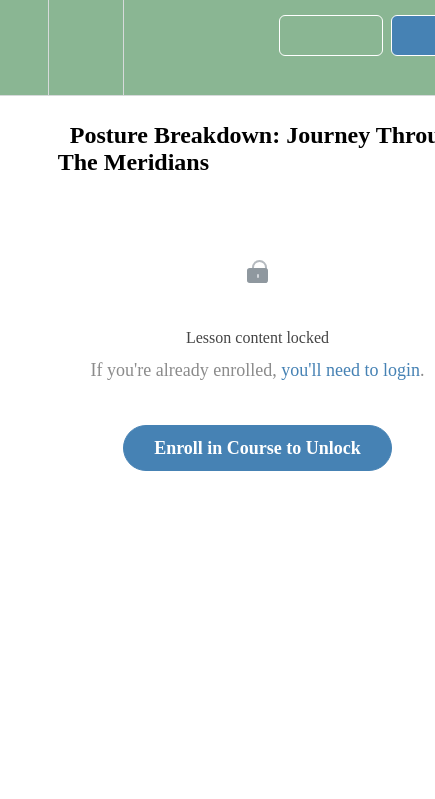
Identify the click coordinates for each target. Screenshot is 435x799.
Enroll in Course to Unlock (257, 448)
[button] (24, 47)
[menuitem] (85, 47)
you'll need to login (350, 370)
